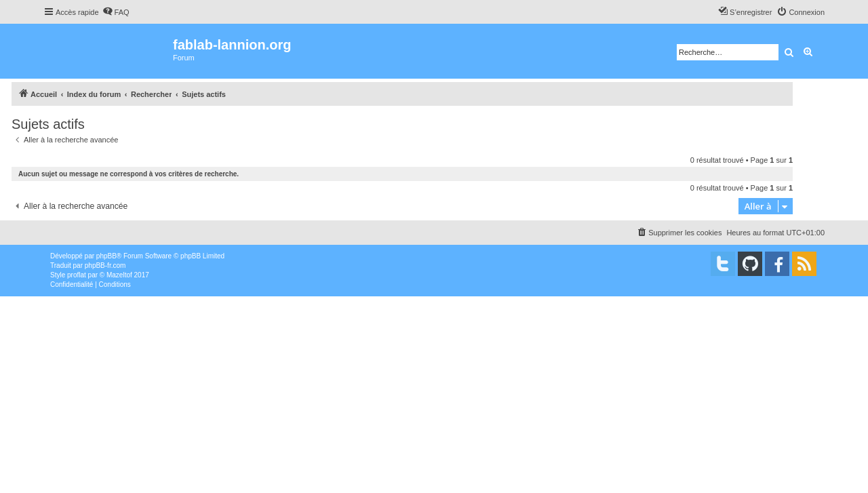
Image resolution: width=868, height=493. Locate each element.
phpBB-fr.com (105, 265)
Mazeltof (119, 275)
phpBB (106, 256)
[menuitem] (116, 12)
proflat (77, 275)
